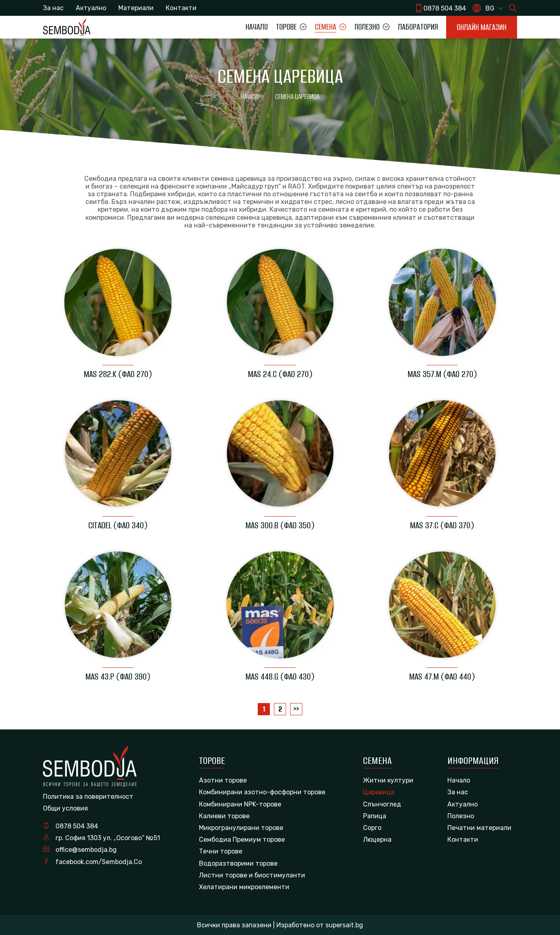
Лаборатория (418, 27)
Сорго (372, 828)
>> (296, 709)
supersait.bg (344, 925)
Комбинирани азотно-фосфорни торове (262, 792)
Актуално (91, 8)
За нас (53, 8)
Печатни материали (479, 828)
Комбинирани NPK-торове (240, 804)
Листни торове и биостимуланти (252, 875)
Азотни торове (223, 780)
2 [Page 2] (280, 709)
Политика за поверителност (88, 797)
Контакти (181, 8)
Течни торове (221, 851)
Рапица (375, 816)
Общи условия (65, 808)
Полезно (461, 816)
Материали (136, 8)
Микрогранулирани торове (241, 828)
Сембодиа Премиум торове (242, 840)
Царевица (379, 792)
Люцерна (377, 840)
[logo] (67, 27)
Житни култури (388, 780)
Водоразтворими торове (238, 863)
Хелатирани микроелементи (244, 887)
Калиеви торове (224, 816)
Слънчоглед (382, 804)
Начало (257, 27)
